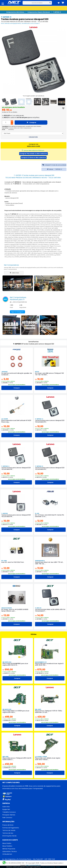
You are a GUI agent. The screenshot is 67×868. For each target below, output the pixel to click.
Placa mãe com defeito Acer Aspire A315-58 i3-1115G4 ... (48, 759)
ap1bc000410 (41, 255)
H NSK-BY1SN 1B (24, 232)
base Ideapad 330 (29, 227)
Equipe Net (6, 809)
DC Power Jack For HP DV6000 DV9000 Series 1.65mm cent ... (15, 610)
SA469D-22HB (34, 235)
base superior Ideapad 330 (45, 227)
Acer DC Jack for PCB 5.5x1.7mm (13, 562)
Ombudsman (7, 854)
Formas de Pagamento (11, 828)
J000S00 (4, 372)
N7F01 (37, 372)
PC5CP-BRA (33, 230)
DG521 (26, 234)
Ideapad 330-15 (43, 241)
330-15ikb (29, 242)
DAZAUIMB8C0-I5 (41, 662)
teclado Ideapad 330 (17, 225)
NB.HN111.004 (7, 662)
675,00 (40, 669)
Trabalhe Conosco (9, 812)
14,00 (39, 615)
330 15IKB (47, 250)
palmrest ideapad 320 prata (37, 257)
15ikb (50, 235)
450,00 (8, 764)
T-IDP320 (5, 513)
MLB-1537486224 (21, 244)
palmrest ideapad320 (14, 219)
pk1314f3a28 (46, 216)
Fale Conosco (7, 818)
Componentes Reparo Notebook (39, 12)
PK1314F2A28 (42, 232)
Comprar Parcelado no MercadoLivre (33, 154)
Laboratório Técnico (10, 851)
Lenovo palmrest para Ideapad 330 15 (42, 219)
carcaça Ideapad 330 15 (15, 227)
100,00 (40, 764)
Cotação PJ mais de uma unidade (54, 165)
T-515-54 (38, 608)
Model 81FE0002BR (13, 251)
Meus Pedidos (7, 846)
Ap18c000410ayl (21, 255)
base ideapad (49, 242)
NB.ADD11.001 (7, 709)
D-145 (37, 513)
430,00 (40, 717)
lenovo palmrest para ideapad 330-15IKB (39, 248)
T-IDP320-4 (39, 419)
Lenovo (48, 257)
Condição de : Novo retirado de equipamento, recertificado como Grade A (33, 182)
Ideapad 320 (43, 237)
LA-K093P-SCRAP (41, 757)
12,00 (39, 521)
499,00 (8, 717)
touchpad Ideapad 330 (32, 225)
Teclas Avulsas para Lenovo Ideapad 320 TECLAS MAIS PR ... (50, 421)
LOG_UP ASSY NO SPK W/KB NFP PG (30, 251)
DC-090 (4, 561)
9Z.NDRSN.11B (48, 230)
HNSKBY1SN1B (33, 232)
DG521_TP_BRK (29, 216)
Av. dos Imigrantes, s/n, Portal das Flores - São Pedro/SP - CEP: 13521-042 (29, 859)
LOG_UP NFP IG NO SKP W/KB (49, 228)
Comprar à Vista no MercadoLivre (34, 158)
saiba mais (14, 273)
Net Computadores (11, 265)
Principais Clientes (9, 815)
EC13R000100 (43, 234)
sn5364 (17, 257)
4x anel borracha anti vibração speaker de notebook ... (17, 374)
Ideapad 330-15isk (49, 239)
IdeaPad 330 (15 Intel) (24, 228)
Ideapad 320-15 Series (20, 239)
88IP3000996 (35, 228)
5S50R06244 (26, 219)
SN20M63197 (15, 232)
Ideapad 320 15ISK (53, 237)
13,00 (39, 568)
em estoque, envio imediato (13, 107)
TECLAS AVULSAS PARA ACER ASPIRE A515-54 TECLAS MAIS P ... (50, 610)
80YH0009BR (38, 216)
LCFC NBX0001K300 (15, 235)
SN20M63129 (10, 218)
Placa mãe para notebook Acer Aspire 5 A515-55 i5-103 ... (49, 664)
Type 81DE (54, 250)
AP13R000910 (8, 239)
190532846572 (40, 561)
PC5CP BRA (40, 230)
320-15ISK (27, 241)
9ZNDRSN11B (56, 230)
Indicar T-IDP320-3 (54, 169)
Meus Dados (7, 843)
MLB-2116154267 (32, 255)
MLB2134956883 (20, 248)
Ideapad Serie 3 (11, 228)
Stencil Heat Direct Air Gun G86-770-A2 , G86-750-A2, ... (49, 563)
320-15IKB (34, 241)
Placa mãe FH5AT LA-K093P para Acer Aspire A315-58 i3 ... (16, 712)
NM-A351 (5, 757)
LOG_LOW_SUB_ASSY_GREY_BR (23, 253)
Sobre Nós (6, 807)
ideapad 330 (40, 250)
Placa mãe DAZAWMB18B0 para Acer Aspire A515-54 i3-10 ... (15, 664)
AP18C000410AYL (10, 242)
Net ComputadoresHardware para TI (18, 298)
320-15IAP (21, 241)
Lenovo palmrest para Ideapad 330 (43, 221)
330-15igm (58, 239)
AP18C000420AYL (33, 234)
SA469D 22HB (44, 235)
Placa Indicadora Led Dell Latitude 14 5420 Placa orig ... (16, 421)
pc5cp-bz (54, 216)
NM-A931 (38, 709)
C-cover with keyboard (49, 251)
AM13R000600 (19, 234)
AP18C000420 (52, 241)
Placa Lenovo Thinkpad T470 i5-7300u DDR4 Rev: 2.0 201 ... (49, 712)
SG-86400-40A (20, 218)
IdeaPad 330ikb (13, 237)
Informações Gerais (9, 836)
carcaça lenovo (45, 225)
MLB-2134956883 (10, 248)
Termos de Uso (8, 833)
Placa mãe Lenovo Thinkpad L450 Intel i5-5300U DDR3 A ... (17, 759)
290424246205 (7, 608)
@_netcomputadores (18, 302)
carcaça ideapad (39, 242)
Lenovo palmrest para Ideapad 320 (36, 218)
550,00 (8, 669)
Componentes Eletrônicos (15, 12)
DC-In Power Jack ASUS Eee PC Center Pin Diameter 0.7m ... (50, 516)
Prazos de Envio (8, 825)
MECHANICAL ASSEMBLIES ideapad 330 (16, 230)
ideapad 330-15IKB (29, 250)
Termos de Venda (9, 830)
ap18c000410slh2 (21, 242)
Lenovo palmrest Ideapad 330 (30, 223)
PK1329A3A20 (50, 232)
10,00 (39, 379)
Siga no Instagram (17, 312)
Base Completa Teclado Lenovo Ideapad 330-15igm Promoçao (40, 246)
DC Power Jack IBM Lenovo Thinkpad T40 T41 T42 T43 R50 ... (49, 374)
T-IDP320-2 (5, 466)
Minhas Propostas (9, 849)
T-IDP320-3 (57, 12)
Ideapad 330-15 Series (35, 239)
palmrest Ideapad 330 (48, 223)
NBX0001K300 (25, 235)
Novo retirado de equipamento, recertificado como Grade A (20, 23)
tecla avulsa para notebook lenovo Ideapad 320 (34, 214)
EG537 (59, 241)
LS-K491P (5, 419)
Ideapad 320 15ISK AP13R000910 (28, 237)
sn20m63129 (50, 255)
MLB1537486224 (32, 244)
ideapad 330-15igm (11, 241)
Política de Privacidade (48, 867)
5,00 (5, 379)
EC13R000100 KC (53, 234)
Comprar (31, 123)
